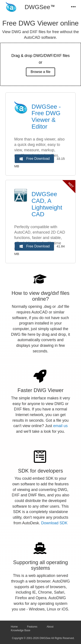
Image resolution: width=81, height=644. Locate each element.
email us (60, 426)
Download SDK (54, 523)
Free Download (34, 159)
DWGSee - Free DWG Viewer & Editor (46, 117)
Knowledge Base (21, 630)
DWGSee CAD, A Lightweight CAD (47, 204)
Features (32, 627)
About (50, 627)
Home (14, 627)
